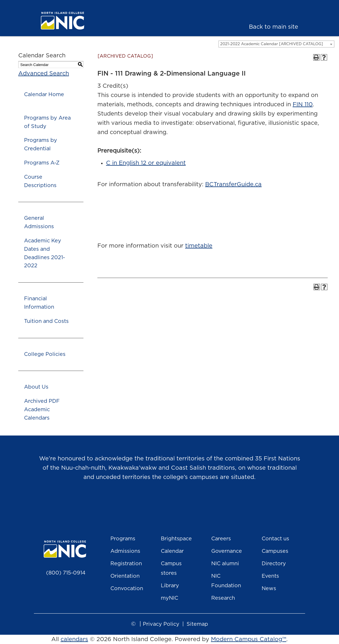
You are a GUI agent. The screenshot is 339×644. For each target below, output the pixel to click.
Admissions (125, 551)
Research (223, 598)
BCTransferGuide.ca (233, 184)
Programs (123, 539)
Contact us (275, 539)
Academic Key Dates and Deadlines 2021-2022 (44, 253)
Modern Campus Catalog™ (249, 639)
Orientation (125, 576)
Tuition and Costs (46, 321)
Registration (126, 564)
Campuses (275, 551)
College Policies (45, 354)
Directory (274, 564)
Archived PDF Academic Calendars (42, 410)
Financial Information (39, 303)
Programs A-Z (42, 163)
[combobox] (276, 44)
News (269, 589)
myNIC (170, 598)
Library (170, 586)
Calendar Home (44, 95)
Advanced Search (44, 74)
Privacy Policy (161, 624)
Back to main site (274, 27)
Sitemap (197, 624)
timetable (199, 246)
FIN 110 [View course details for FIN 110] (303, 105)
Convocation (127, 589)
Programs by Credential (41, 145)
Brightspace (176, 539)
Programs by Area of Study (47, 122)
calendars (74, 639)
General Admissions (39, 223)
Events (270, 576)
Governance (227, 551)
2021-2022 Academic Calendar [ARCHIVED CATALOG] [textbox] (272, 44)
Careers (221, 539)
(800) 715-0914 (66, 573)
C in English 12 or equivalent (146, 163)
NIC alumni (225, 564)
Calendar (172, 551)
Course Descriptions (40, 181)
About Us (36, 387)
